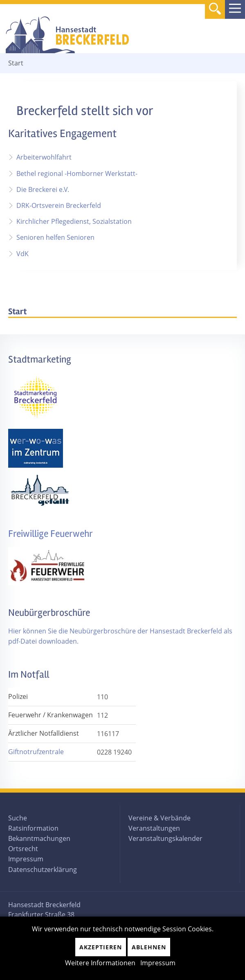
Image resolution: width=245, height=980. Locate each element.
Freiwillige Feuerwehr (51, 534)
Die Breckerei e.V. (43, 189)
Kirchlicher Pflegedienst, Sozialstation (74, 221)
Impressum (26, 859)
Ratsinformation (33, 828)
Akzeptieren (101, 947)
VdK (22, 254)
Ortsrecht (23, 849)
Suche (18, 818)
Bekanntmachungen (39, 838)
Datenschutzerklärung (43, 870)
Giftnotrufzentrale (36, 752)
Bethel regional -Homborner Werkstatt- (77, 173)
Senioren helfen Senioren (55, 237)
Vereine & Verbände (160, 818)
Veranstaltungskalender (165, 838)
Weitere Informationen (100, 963)
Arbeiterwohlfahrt (44, 157)
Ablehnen (149, 947)
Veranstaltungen (154, 828)
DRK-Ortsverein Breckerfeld (59, 205)
